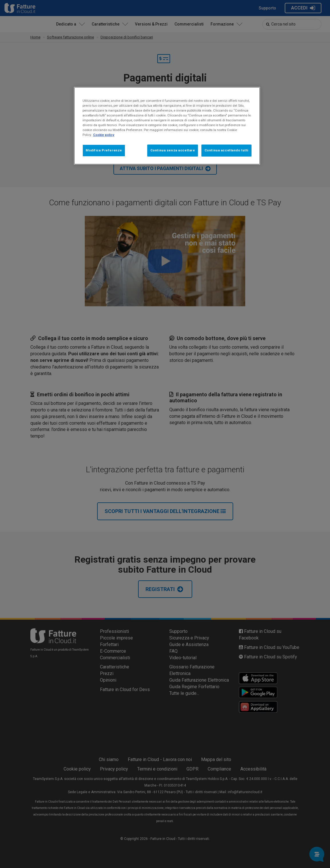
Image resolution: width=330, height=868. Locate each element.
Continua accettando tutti (226, 150)
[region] (167, 126)
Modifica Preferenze (104, 150)
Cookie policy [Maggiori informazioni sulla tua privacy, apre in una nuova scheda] (104, 135)
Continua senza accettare (173, 150)
